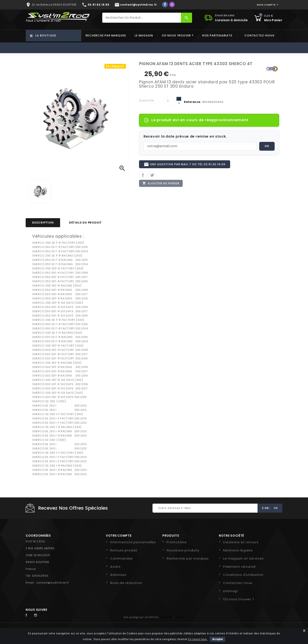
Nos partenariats (217, 35)
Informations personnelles (133, 542)
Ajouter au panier (162, 186)
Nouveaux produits (183, 550)
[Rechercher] (142, 18)
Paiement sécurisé (239, 567)
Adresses (118, 575)
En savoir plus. (198, 639)
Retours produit (124, 550)
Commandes (121, 558)
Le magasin (144, 35)
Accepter (218, 639)
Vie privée (166, 617)
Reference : (193, 102)
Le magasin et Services (243, 558)
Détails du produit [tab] (85, 223)
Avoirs (115, 567)
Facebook (29, 615)
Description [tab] (43, 223)
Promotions (177, 542)
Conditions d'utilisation (243, 575)
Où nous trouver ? (178, 35)
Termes (180, 617)
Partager (143, 177)
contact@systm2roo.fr (53, 583)
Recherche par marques (106, 35)
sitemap (230, 591)
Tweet (152, 177)
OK (267, 146)
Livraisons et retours (241, 542)
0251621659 (40, 576)
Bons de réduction (126, 583)
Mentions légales (238, 550)
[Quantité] (170, 101)
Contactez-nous (259, 35)
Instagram (37, 615)
